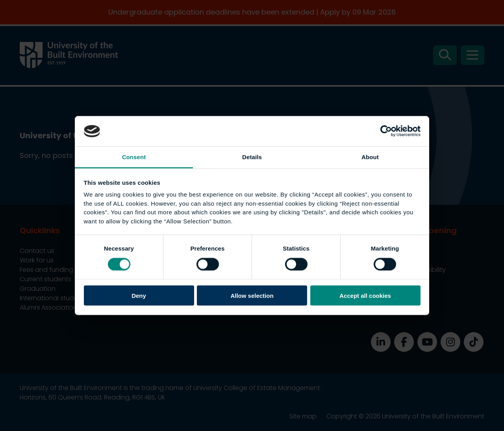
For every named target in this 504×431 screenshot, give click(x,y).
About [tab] (370, 157)
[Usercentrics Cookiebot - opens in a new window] (386, 131)
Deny (139, 296)
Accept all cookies (365, 296)
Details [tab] (252, 157)
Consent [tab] (134, 157)
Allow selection (252, 296)
